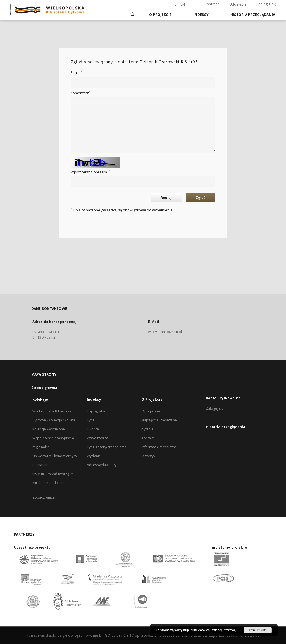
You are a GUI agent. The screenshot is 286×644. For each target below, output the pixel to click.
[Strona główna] (132, 15)
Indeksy (201, 15)
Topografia (96, 411)
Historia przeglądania (253, 15)
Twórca (93, 429)
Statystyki (149, 456)
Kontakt (147, 438)
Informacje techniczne (159, 447)
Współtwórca (97, 438)
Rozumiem (258, 630)
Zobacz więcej (44, 497)
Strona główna (44, 388)
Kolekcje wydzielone (49, 429)
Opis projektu (152, 411)
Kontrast (212, 4)
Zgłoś (201, 198)
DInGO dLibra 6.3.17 (117, 635)
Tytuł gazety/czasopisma (107, 447)
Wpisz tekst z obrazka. (90, 172)
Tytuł (91, 420)
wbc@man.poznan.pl (165, 332)
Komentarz (80, 93)
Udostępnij (239, 4)
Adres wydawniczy (102, 465)
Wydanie (94, 456)
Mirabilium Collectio (48, 483)
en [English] (183, 4)
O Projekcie (160, 15)
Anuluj (166, 198)
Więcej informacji (225, 630)
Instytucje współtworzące (53, 474)
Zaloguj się (267, 4)
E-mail (76, 73)
